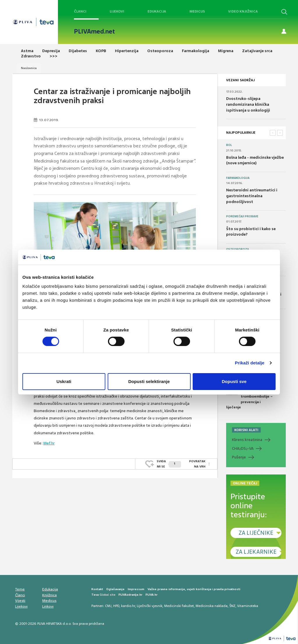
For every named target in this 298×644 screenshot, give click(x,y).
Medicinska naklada (212, 606)
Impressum (136, 589)
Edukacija (157, 11)
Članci (80, 11)
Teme (20, 589)
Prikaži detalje (250, 363)
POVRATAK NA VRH (197, 464)
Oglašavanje (115, 589)
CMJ (108, 606)
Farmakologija (238, 178)
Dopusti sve (234, 381)
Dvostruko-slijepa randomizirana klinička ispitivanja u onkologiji (248, 104)
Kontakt (97, 589)
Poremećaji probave (242, 216)
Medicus (197, 11)
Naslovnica (29, 68)
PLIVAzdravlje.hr (130, 595)
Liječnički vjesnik (150, 606)
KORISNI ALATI (246, 430)
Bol (229, 145)
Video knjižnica (243, 11)
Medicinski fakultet (179, 606)
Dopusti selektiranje (149, 381)
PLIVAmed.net (94, 31)
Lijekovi (117, 11)
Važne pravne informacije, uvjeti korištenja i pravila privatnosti (194, 589)
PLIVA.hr (151, 595)
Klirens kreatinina (247, 440)
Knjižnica (49, 595)
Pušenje (239, 457)
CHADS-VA (243, 449)
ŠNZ (232, 606)
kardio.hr (128, 606)
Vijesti (20, 601)
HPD (116, 606)
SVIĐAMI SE (169, 464)
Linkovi (48, 606)
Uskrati (64, 381)
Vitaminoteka (248, 606)
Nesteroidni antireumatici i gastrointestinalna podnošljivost (252, 196)
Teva (95, 595)
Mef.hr (49, 443)
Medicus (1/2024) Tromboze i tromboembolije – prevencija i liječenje (249, 396)
